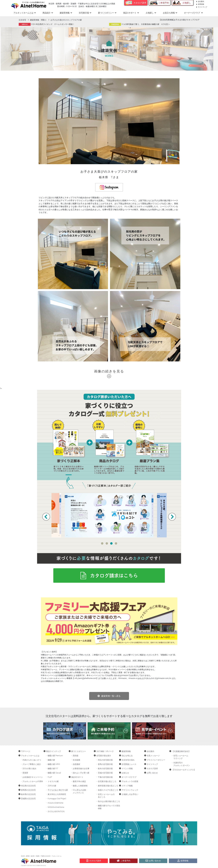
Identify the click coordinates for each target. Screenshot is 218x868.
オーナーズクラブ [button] (192, 13)
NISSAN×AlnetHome (56, 807)
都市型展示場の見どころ (108, 786)
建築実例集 (65, 13)
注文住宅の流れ (128, 760)
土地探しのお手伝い (130, 794)
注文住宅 (22, 20)
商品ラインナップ (53, 751)
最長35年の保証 (79, 781)
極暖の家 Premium (55, 756)
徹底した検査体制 (80, 786)
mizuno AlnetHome (55, 803)
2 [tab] (107, 544)
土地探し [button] (150, 13)
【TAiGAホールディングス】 (184, 770)
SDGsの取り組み (29, 769)
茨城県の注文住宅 (28, 799)
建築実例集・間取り (38, 20)
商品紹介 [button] (47, 13)
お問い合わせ (152, 773)
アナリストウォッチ (130, 790)
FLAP (50, 777)
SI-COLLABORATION (56, 812)
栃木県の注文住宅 (28, 794)
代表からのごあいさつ (32, 760)
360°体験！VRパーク (105, 751)
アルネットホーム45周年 (33, 781)
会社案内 (201, 1)
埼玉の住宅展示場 (105, 760)
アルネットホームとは (30, 756)
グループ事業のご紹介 (32, 764)
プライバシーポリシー (156, 760)
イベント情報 (127, 769)
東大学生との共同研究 (57, 794)
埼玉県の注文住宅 (28, 786)
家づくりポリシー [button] (106, 13)
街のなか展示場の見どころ (109, 801)
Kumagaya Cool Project (57, 799)
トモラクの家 (53, 781)
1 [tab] (102, 544)
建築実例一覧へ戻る (111, 696)
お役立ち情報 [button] (169, 13)
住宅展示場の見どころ (107, 781)
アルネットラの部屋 (130, 781)
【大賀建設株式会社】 (181, 751)
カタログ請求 (140, 3)
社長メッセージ (153, 756)
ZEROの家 (52, 786)
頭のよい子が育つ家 (81, 773)
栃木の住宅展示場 (105, 769)
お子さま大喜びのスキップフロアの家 (66, 20)
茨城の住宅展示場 (105, 773)
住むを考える (127, 756)
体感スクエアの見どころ (108, 790)
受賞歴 (25, 773)
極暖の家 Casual (54, 773)
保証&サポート (77, 777)
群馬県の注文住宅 (28, 790)
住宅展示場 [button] (84, 13)
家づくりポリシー (79, 751)
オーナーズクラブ (129, 777)
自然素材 (76, 764)
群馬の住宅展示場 (105, 764)
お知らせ (125, 773)
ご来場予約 (164, 3)
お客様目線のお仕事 (81, 769)
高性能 (76, 756)
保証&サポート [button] (130, 13)
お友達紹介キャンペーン (33, 777)
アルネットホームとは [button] (23, 13)
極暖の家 (51, 760)
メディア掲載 (127, 786)
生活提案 (76, 760)
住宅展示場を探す (104, 756)
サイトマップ (203, 7)
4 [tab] (116, 544)
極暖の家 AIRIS (54, 764)
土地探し (187, 3)
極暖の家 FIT (53, 769)
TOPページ (26, 751)
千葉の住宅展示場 (105, 777)
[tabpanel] (109, 515)
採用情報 (201, 4)
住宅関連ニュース (129, 764)
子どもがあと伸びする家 (58, 790)
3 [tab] (111, 544)
